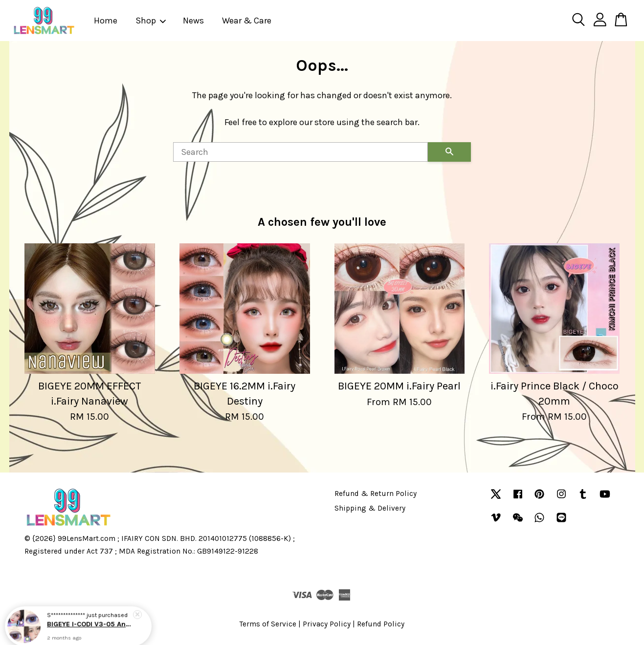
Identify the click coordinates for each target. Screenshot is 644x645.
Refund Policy (381, 624)
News (193, 21)
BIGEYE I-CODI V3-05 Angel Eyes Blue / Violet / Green (90, 624)
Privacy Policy (327, 624)
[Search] (300, 152)
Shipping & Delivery (370, 508)
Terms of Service (268, 624)
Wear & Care (247, 21)
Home (106, 21)
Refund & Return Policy (376, 494)
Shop (151, 21)
